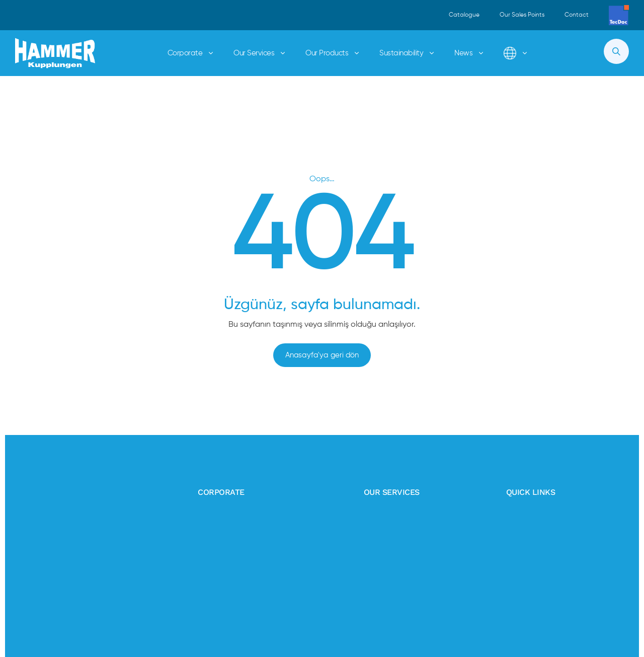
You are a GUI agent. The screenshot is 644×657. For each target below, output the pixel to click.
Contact (577, 15)
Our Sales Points (522, 15)
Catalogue (464, 15)
